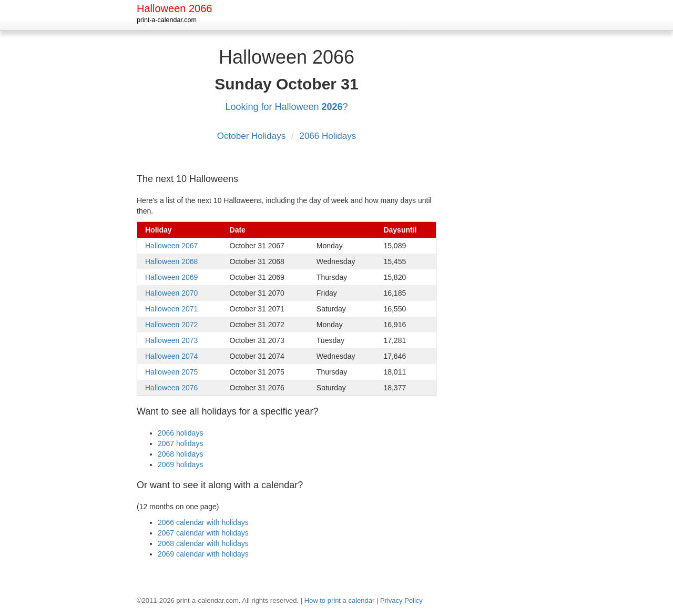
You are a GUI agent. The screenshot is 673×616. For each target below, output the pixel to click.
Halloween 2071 (171, 309)
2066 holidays (180, 433)
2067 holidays (180, 443)
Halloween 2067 (171, 246)
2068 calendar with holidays (203, 543)
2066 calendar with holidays (203, 522)
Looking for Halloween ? (286, 107)
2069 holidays (180, 464)
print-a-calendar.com (167, 20)
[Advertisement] (494, 199)
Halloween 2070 (171, 293)
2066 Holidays (328, 136)
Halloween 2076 (171, 388)
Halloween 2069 (171, 277)
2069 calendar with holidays (203, 554)
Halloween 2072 (171, 325)
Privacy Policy (401, 600)
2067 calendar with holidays (203, 533)
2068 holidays (180, 454)
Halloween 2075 (171, 372)
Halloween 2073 (171, 340)
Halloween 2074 (171, 356)
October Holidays (253, 136)
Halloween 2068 (171, 261)
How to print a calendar (340, 600)
